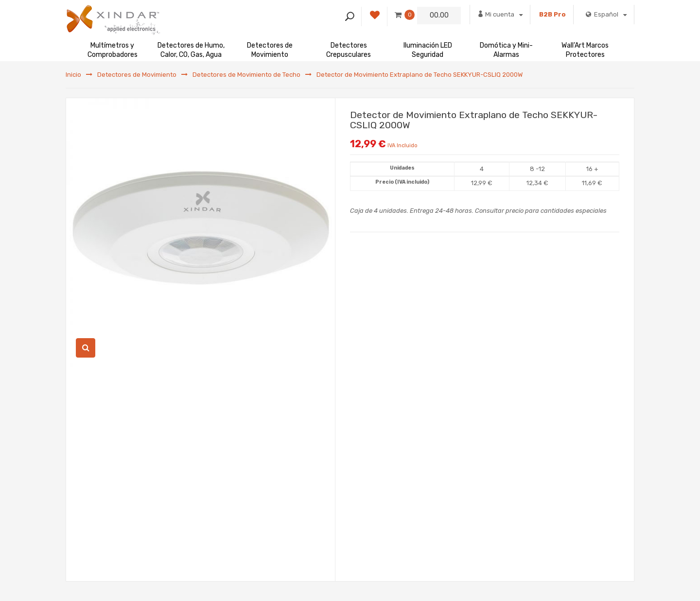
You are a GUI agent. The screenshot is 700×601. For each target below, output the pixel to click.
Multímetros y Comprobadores (113, 50)
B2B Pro (552, 14)
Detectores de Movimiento (270, 50)
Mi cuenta (500, 14)
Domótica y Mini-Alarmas (506, 50)
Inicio (73, 75)
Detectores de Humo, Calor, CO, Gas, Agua (191, 50)
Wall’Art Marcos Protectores (585, 50)
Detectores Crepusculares (349, 50)
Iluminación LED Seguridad (428, 50)
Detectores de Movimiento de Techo (246, 75)
